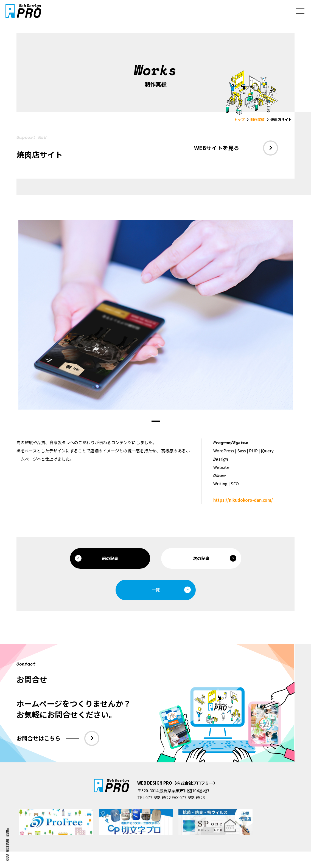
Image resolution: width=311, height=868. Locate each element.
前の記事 (97, 558)
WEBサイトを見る (236, 148)
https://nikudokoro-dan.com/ (243, 500)
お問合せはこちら (58, 738)
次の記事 (215, 558)
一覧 (171, 590)
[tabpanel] (156, 315)
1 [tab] (156, 421)
